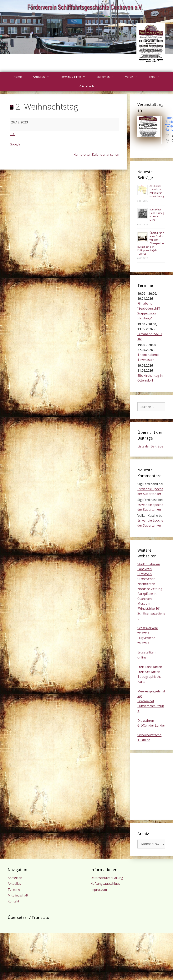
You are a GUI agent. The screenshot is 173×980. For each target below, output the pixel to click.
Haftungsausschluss (105, 884)
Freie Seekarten (149, 672)
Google (15, 144)
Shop (157, 77)
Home (18, 77)
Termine (14, 890)
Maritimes (108, 77)
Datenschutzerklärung (107, 878)
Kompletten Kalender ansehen (96, 154)
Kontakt (13, 901)
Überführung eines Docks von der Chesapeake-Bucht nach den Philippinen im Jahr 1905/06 (151, 243)
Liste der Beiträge (150, 446)
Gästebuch (87, 86)
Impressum (99, 890)
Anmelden (15, 878)
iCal (13, 134)
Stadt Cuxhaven (149, 564)
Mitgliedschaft (18, 895)
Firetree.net (146, 701)
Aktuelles (44, 77)
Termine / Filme (76, 77)
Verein (134, 77)
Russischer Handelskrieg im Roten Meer (157, 215)
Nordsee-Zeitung (150, 589)
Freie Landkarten (150, 667)
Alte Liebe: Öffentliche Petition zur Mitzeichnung (157, 191)
